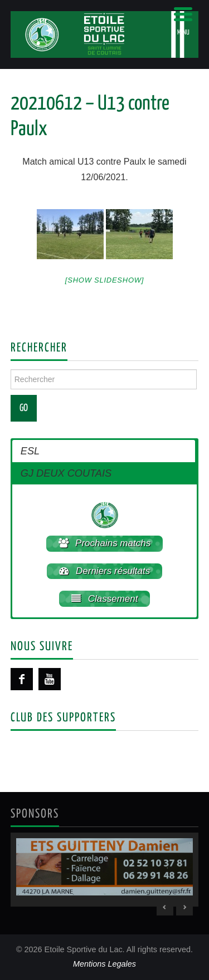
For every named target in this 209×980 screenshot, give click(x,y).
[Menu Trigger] (183, 21)
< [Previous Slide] (165, 907)
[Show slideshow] (104, 280)
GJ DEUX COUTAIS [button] (66, 473)
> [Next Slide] (184, 907)
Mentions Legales (104, 964)
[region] (105, 870)
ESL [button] (30, 451)
